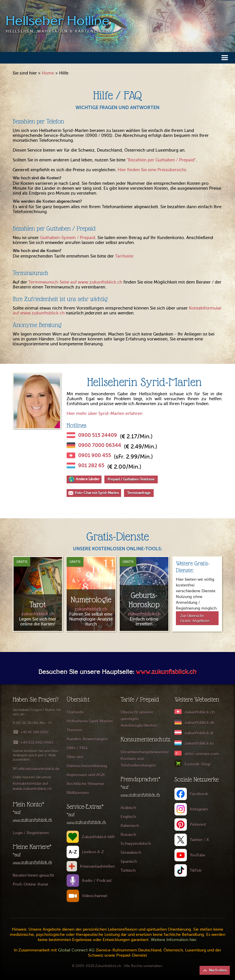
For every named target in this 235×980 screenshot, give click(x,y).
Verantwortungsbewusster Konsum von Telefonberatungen (145, 759)
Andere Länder (88, 479)
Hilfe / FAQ (77, 748)
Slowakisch (131, 853)
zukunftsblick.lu (199, 743)
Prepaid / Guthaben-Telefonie (131, 479)
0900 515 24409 (98, 435)
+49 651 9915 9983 (37, 743)
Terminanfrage (139, 493)
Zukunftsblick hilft (98, 837)
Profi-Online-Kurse (30, 884)
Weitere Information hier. (174, 940)
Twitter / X (199, 840)
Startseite (75, 712)
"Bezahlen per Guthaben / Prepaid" (161, 160)
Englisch (128, 817)
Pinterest (198, 825)
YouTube (198, 855)
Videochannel (95, 896)
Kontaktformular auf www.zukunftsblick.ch (32, 786)
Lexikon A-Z (93, 852)
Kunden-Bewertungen (87, 739)
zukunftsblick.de (200, 723)
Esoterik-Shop (198, 764)
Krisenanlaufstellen (97, 866)
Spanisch (129, 861)
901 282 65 (91, 465)
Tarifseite (124, 256)
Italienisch (130, 826)
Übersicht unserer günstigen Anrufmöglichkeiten (139, 719)
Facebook (199, 794)
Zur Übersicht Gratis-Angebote (195, 618)
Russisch (128, 835)
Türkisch (128, 870)
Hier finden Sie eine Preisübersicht (152, 170)
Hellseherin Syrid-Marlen (90, 721)
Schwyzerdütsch (136, 844)
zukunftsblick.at (199, 733)
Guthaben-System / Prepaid (68, 238)
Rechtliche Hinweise (85, 784)
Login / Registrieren (31, 833)
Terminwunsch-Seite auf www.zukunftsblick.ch (75, 282)
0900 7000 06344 (100, 445)
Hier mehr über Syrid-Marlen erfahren (105, 413)
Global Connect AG (76, 950)
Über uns (75, 757)
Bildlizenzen (78, 793)
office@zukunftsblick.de (39, 769)
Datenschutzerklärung (87, 766)
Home (48, 73)
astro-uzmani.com (202, 754)
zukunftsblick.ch (200, 712)
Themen (74, 730)
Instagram (199, 809)
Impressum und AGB (86, 775)
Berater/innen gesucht (33, 875)
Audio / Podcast (97, 881)
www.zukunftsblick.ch (166, 672)
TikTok (195, 870)
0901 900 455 (95, 455)
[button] (225, 57)
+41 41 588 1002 (34, 732)
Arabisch (128, 808)
